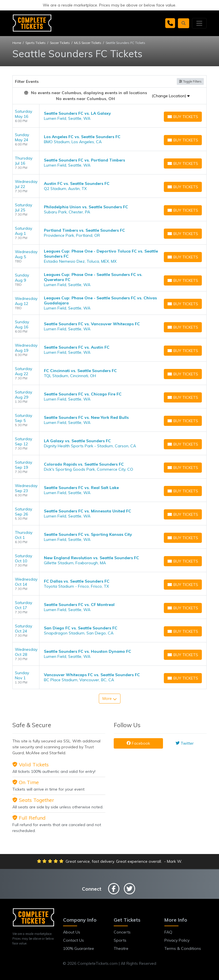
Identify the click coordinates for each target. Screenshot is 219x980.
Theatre (121, 948)
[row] (109, 116)
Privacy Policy (177, 940)
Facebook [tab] (138, 743)
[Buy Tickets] (183, 117)
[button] (184, 23)
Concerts (122, 932)
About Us (72, 932)
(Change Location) (171, 96)
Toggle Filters (190, 81)
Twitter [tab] (185, 743)
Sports (120, 940)
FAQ (168, 932)
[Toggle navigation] (199, 23)
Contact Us (73, 940)
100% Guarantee (79, 948)
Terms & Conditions (183, 948)
